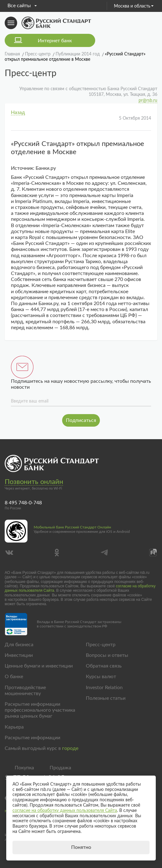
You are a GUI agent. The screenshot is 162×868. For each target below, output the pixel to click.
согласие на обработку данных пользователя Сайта (65, 811)
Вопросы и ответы (107, 655)
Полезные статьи (106, 698)
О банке (14, 677)
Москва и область (134, 6)
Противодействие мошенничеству (25, 691)
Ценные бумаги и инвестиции (39, 666)
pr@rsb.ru (148, 101)
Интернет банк (55, 41)
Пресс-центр (101, 645)
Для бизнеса (19, 645)
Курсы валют (101, 677)
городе (70, 748)
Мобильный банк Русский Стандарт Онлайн (72, 527)
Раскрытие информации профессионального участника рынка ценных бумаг (40, 710)
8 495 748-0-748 (23, 503)
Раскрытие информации (32, 738)
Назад (18, 112)
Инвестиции (19, 655)
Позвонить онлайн (34, 482)
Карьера (14, 727)
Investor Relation (104, 688)
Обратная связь (104, 666)
